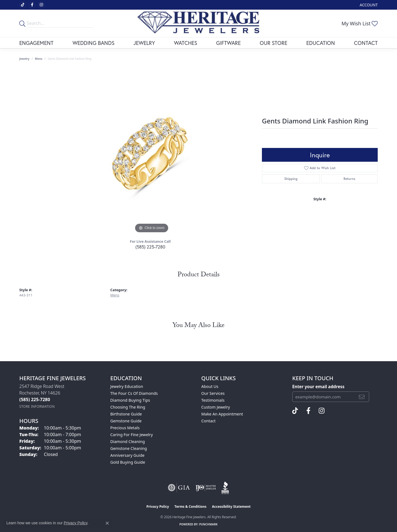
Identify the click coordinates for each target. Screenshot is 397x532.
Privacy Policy (158, 507)
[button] (368, 5)
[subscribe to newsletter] (362, 397)
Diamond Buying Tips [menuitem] (130, 400)
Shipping (291, 179)
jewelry (24, 59)
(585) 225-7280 (150, 247)
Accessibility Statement (231, 507)
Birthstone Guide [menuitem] (126, 414)
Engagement (36, 43)
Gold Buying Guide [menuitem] (128, 462)
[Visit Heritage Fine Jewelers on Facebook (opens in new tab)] (32, 5)
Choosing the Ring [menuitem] (128, 407)
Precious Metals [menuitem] (125, 428)
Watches (186, 43)
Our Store (273, 43)
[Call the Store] (35, 399)
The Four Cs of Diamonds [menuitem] (134, 393)
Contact (366, 43)
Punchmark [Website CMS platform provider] (209, 524)
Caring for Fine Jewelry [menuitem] (132, 435)
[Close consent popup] (107, 523)
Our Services (213, 393)
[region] (152, 152)
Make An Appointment (222, 414)
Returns (349, 179)
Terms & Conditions (191, 507)
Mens (39, 59)
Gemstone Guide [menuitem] (126, 421)
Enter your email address (318, 387)
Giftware (228, 43)
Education (321, 43)
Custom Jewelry (216, 407)
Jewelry (144, 43)
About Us (210, 386)
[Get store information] (37, 407)
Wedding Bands (93, 43)
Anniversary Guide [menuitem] (127, 455)
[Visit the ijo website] (206, 488)
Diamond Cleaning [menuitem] (128, 441)
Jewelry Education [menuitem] (127, 386)
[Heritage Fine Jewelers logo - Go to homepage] (198, 23)
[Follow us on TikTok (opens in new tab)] (23, 5)
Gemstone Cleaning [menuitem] (129, 448)
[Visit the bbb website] (225, 488)
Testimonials (213, 400)
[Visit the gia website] (179, 488)
